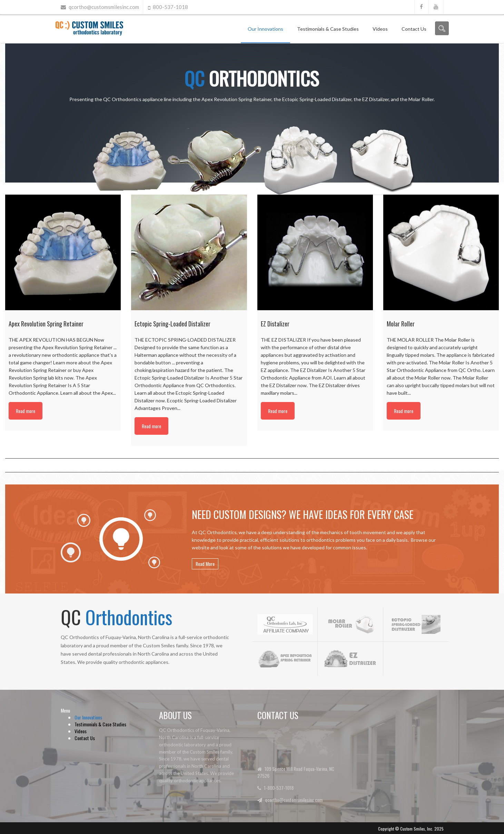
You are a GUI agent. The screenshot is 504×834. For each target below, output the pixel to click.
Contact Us (414, 29)
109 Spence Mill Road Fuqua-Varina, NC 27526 (296, 772)
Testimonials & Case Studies (328, 29)
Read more (26, 411)
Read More (205, 564)
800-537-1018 (170, 7)
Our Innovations (265, 29)
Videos (380, 29)
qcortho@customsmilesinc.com (104, 7)
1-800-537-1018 (279, 788)
